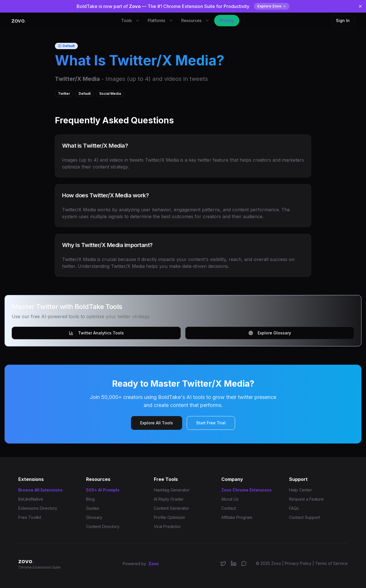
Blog (90, 499)
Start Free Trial (211, 423)
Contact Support (305, 517)
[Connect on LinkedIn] (234, 563)
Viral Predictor (167, 526)
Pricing (227, 20)
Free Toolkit (30, 517)
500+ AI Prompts (103, 490)
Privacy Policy (298, 563)
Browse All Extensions (40, 490)
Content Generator (171, 508)
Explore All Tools (157, 423)
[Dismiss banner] (360, 6)
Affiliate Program (237, 517)
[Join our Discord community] (244, 563)
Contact (229, 508)
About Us (230, 499)
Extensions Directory (38, 508)
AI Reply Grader (169, 499)
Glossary (94, 517)
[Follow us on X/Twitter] (223, 563)
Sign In (343, 20)
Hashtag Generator (172, 490)
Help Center (301, 490)
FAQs (294, 508)
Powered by (141, 564)
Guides (93, 508)
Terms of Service (331, 563)
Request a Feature (306, 499)
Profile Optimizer (170, 517)
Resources (195, 20)
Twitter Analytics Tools (96, 333)
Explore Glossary (270, 333)
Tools (131, 20)
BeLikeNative (31, 499)
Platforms (161, 20)
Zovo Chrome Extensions (246, 490)
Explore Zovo (272, 6)
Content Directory (103, 526)
